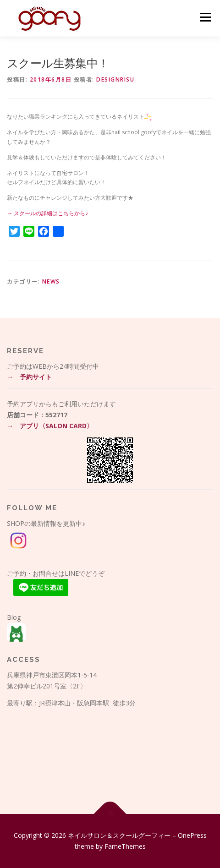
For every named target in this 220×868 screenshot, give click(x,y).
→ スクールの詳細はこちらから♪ (47, 213)
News (51, 281)
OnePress (192, 835)
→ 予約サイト (29, 377)
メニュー (205, 17)
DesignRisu (115, 79)
